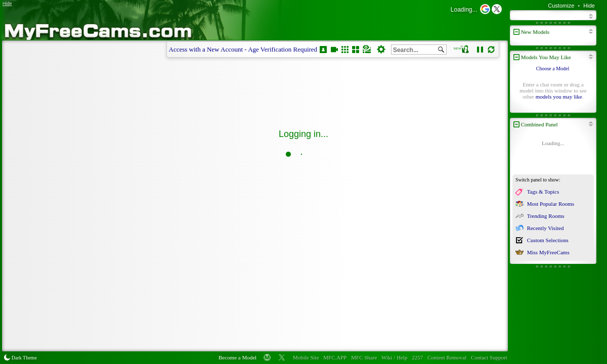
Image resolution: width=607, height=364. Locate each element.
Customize (561, 6)
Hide (589, 6)
